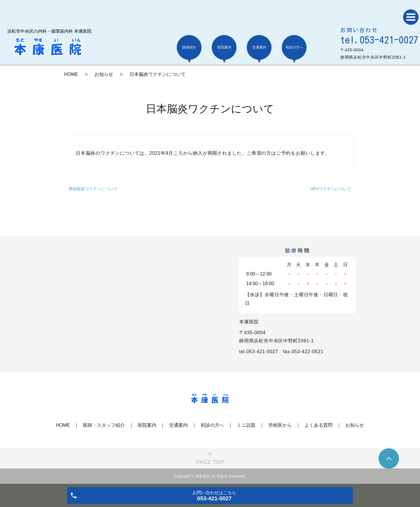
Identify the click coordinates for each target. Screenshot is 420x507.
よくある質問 (318, 425)
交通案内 (178, 425)
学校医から (280, 425)
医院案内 (147, 425)
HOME (71, 74)
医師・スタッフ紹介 (104, 425)
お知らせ (104, 74)
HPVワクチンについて (331, 189)
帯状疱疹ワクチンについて (93, 189)
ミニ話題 (246, 425)
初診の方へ (212, 425)
